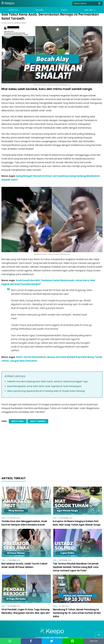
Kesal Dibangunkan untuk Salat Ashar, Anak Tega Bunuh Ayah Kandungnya (44, 386)
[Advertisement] (52, 451)
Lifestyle (13, 10)
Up (99, 635)
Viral (4, 518)
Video (64, 10)
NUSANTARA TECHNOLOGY (55, 638)
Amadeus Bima (20, 23)
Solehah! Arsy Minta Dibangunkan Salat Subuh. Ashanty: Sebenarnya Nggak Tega (47, 381)
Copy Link (94, 641)
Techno (40, 10)
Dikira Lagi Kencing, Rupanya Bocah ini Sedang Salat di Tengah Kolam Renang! (46, 391)
